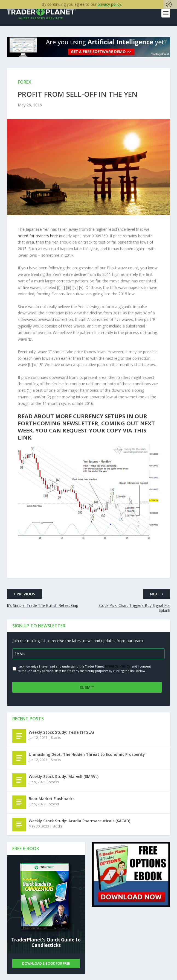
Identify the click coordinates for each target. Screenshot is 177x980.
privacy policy (109, 4)
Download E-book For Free (46, 963)
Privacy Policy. (118, 666)
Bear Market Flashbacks (52, 798)
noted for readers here (38, 236)
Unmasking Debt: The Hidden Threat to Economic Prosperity (87, 754)
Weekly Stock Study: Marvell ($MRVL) (64, 776)
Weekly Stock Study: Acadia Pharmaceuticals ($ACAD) (79, 820)
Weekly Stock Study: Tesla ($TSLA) (61, 732)
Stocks (56, 737)
